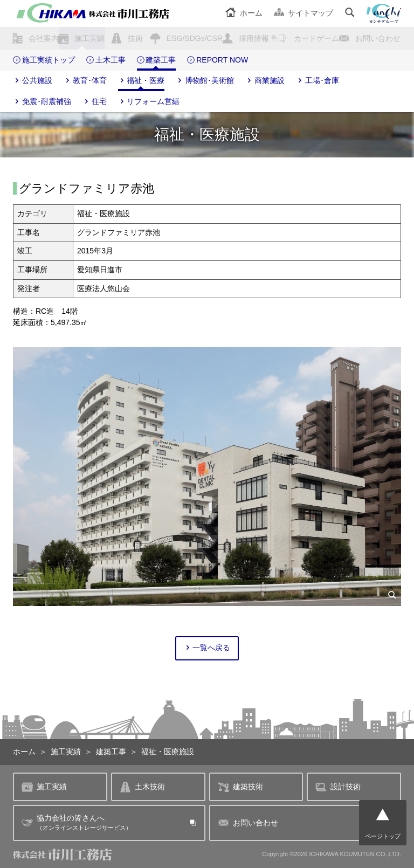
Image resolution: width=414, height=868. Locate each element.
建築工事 (157, 60)
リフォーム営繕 (149, 102)
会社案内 (44, 38)
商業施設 (265, 81)
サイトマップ (304, 13)
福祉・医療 (142, 81)
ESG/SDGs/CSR (195, 38)
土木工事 (106, 60)
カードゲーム (316, 38)
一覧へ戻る (207, 648)
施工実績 (89, 38)
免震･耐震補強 (42, 102)
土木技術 (142, 787)
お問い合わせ (378, 38)
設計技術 (338, 787)
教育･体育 (85, 81)
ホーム (244, 13)
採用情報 (254, 38)
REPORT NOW (218, 60)
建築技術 (240, 787)
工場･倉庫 (318, 81)
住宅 (95, 102)
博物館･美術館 (205, 81)
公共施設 (33, 81)
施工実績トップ (44, 60)
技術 (135, 38)
